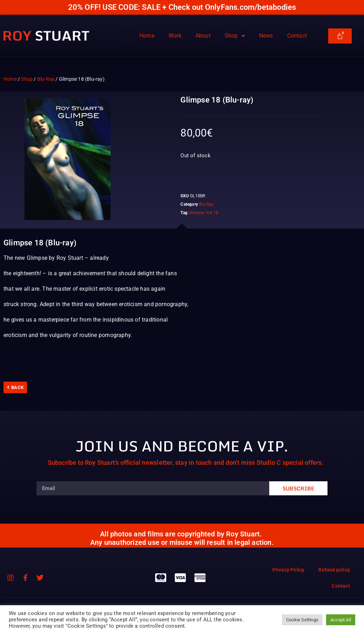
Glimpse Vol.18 (203, 213)
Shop (235, 36)
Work (175, 36)
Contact (297, 36)
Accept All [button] (341, 620)
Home (147, 36)
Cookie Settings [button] (302, 620)
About (203, 36)
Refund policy (334, 570)
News (266, 36)
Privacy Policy (289, 570)
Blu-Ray (46, 79)
